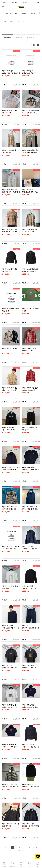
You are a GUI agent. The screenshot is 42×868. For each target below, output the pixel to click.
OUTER (24, 13)
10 (19, 851)
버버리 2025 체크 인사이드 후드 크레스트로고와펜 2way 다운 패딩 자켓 (11, 549)
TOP (17, 13)
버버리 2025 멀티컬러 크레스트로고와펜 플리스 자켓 (30, 549)
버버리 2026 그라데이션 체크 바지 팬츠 (10, 151)
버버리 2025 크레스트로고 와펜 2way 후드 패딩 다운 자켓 (10, 786)
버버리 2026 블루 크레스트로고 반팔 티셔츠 (30, 72)
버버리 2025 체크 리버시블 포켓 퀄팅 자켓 (11, 825)
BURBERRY (25, 21)
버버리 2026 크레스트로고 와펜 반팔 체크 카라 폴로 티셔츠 (10, 232)
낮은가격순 (31, 37)
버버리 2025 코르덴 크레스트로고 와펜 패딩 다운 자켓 (31, 747)
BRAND (9, 13)
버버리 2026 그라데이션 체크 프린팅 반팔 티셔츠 (10, 389)
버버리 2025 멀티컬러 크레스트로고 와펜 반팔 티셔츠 (10, 707)
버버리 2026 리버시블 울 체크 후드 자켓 (10, 270)
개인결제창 (26, 2)
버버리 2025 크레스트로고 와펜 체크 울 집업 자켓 (10, 508)
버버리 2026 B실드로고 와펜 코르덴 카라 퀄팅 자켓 (11, 468)
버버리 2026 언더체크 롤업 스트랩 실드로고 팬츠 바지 (30, 151)
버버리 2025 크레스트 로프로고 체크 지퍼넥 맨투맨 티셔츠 (31, 826)
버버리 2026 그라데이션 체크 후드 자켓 (10, 112)
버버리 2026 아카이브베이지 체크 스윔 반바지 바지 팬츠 (31, 112)
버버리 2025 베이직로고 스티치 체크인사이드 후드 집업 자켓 (30, 509)
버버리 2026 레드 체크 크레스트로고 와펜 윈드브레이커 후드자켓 (29, 351)
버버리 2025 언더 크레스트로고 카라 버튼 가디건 (29, 588)
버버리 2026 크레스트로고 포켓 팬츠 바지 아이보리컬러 (11, 191)
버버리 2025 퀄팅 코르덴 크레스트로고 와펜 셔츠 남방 (31, 785)
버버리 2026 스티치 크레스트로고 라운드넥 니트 (30, 468)
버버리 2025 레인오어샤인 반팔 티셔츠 (10, 587)
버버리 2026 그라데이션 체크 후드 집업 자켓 (29, 230)
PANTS (33, 13)
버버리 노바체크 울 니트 (10, 348)
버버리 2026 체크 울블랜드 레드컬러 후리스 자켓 (30, 389)
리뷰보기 (5, 85)
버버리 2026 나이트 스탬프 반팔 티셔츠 (11, 310)
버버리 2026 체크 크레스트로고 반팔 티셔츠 (30, 191)
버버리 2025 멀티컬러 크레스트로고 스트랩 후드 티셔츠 (30, 707)
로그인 (5, 2)
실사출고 (15, 2)
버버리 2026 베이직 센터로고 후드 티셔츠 (9, 429)
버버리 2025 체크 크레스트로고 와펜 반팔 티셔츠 (10, 668)
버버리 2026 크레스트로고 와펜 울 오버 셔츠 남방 (30, 270)
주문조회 (37, 2)
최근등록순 (7, 37)
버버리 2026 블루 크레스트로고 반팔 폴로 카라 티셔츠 (11, 73)
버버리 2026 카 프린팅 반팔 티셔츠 (30, 310)
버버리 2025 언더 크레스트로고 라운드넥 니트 (11, 627)
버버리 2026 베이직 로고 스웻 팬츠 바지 (30, 429)
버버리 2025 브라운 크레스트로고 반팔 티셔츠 (30, 666)
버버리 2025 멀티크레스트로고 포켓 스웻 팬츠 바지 (30, 628)
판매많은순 (19, 37)
